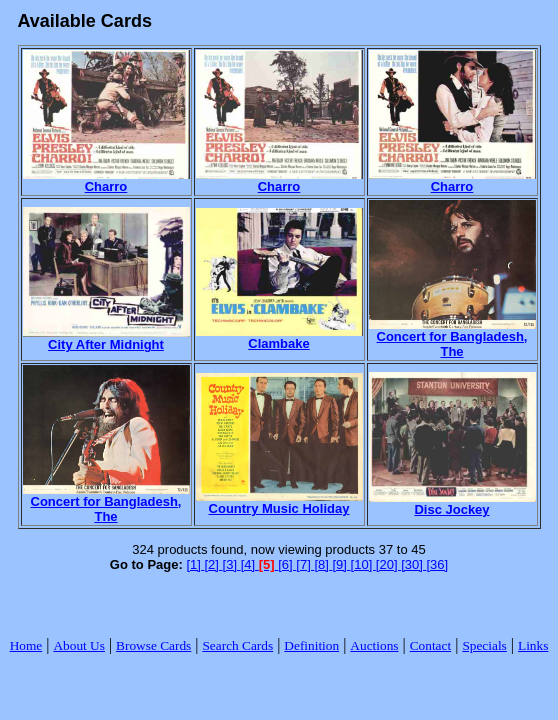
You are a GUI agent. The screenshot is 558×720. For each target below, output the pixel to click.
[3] (232, 564)
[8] (323, 564)
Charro (106, 180)
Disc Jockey (452, 503)
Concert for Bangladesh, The (452, 338)
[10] (363, 564)
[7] (305, 564)
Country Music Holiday (279, 502)
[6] (287, 564)
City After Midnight (106, 338)
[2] (214, 564)
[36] (437, 564)
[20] (388, 564)
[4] (250, 564)
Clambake (279, 337)
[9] (341, 564)
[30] (413, 564)
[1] (195, 564)
